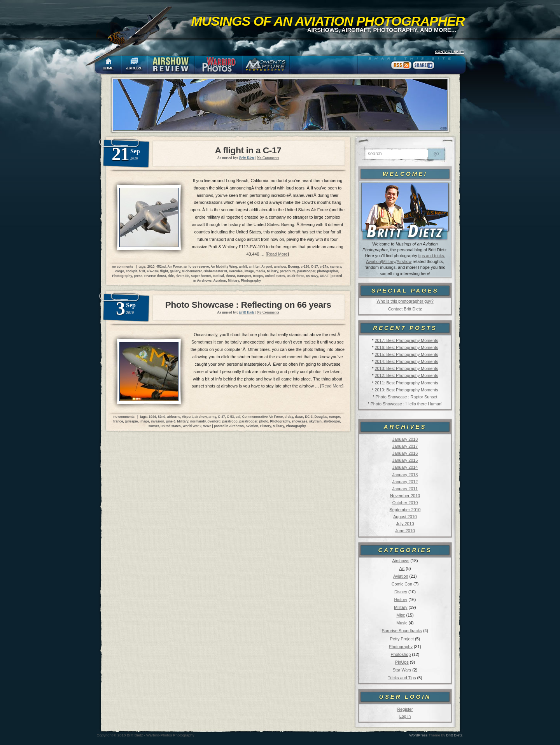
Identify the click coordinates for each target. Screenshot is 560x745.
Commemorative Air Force (262, 417)
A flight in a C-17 (248, 150)
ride (171, 276)
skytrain (315, 421)
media (260, 271)
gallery (175, 271)
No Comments (268, 158)
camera (335, 266)
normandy (198, 421)
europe (334, 417)
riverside (183, 276)
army (212, 417)
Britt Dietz (454, 735)
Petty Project (402, 639)
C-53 (230, 417)
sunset (153, 426)
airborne (174, 417)
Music (402, 623)
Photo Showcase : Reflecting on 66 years (248, 305)
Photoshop (401, 654)
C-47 (221, 417)
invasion (157, 421)
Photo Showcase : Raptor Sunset (407, 397)
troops (258, 276)
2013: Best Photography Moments (406, 368)
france (118, 421)
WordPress (418, 735)
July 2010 (405, 524)
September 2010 (405, 510)
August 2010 (405, 517)
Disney (401, 592)
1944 (152, 417)
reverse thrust (155, 276)
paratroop (230, 421)
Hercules (235, 271)
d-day (289, 417)
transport (244, 276)
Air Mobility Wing (224, 266)
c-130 (305, 266)
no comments (122, 266)
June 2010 (405, 531)
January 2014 (405, 467)
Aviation (373, 261)
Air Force (175, 266)
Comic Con (402, 584)
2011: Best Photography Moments (406, 383)
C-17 (315, 266)
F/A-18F (152, 271)
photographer (327, 271)
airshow (280, 266)
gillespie (131, 421)
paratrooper (306, 271)
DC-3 (309, 417)
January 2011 (405, 489)
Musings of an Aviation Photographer (328, 21)
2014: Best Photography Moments (406, 361)
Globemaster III (215, 271)
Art (402, 568)
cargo (120, 271)
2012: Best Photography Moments (406, 375)
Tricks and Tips (402, 678)
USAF (324, 276)
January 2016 (405, 453)
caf (238, 417)
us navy (312, 276)
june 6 (171, 421)
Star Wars (402, 670)
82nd (162, 417)
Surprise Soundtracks (402, 631)
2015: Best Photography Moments (406, 354)
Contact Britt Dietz (405, 309)
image (249, 271)
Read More (277, 254)
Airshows (401, 561)
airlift (243, 266)
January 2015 (405, 460)
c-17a (324, 266)
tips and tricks (431, 256)
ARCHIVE (134, 68)
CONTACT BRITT (449, 52)
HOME (108, 68)
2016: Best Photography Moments (406, 347)
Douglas (321, 417)
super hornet (201, 276)
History (401, 600)
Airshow (404, 261)
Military (389, 261)
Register (405, 709)
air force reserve (196, 266)
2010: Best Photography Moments (406, 390)
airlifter (254, 266)
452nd (161, 266)
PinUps (402, 662)
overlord (214, 421)
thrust (231, 276)
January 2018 (405, 439)
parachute (288, 271)
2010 (151, 266)
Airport (267, 266)
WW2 (207, 426)
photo (264, 421)
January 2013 (405, 475)
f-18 (142, 271)
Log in (405, 716)
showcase (299, 421)
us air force (295, 276)
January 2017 (405, 446)
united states (275, 276)
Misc (401, 615)
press (138, 276)
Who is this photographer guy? (405, 301)
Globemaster (192, 271)
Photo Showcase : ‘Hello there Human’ (407, 404)
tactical (218, 276)
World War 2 (192, 426)
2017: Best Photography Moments (406, 340)
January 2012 (405, 482)
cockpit (132, 271)
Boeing (293, 266)
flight (164, 271)
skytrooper (332, 421)
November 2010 (405, 496)
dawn (299, 417)
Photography (401, 647)
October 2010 (405, 503)
